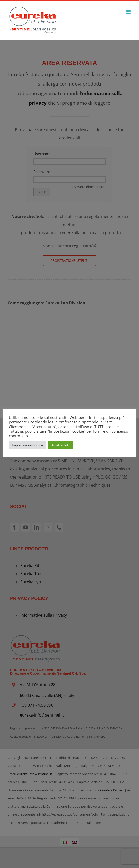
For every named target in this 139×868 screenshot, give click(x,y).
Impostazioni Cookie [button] (27, 445)
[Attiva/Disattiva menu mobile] (129, 12)
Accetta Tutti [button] (61, 445)
